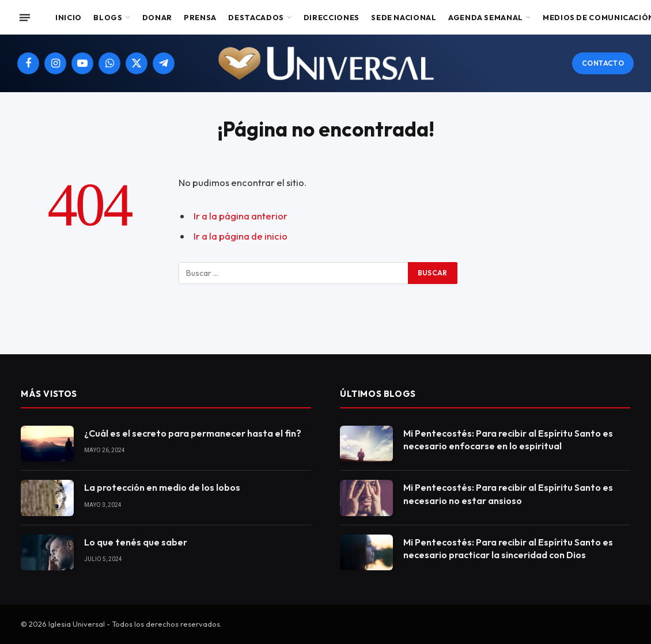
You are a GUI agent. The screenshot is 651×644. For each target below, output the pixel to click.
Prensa (200, 17)
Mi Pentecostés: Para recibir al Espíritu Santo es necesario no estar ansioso (508, 494)
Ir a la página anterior (241, 216)
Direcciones (332, 17)
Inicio (69, 17)
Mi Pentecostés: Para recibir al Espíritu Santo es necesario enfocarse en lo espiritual (508, 440)
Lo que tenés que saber (136, 542)
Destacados (256, 17)
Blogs (108, 17)
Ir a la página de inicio (241, 236)
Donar (157, 17)
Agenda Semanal (486, 17)
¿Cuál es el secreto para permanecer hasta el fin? (193, 433)
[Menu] (25, 17)
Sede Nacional (404, 17)
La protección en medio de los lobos (162, 487)
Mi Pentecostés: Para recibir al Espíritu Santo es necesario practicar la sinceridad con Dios (508, 549)
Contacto (603, 63)
